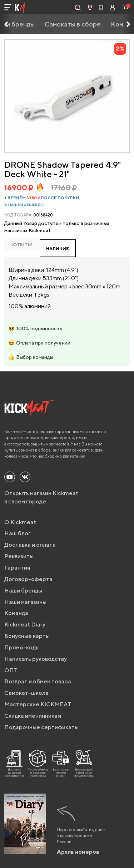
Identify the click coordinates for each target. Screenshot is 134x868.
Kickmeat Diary (25, 625)
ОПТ (11, 670)
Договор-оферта (28, 579)
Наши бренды (23, 591)
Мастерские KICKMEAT (38, 704)
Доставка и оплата (30, 545)
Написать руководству (36, 659)
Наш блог (18, 533)
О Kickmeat (20, 522)
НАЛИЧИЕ (58, 248)
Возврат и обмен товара (38, 681)
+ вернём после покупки (42, 198)
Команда (16, 613)
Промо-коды (22, 647)
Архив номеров (78, 852)
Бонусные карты (27, 636)
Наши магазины (25, 602)
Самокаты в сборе (73, 24)
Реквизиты (19, 556)
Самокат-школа (26, 693)
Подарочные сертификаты (41, 727)
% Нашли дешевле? (24, 205)
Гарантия (17, 568)
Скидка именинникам (33, 716)
